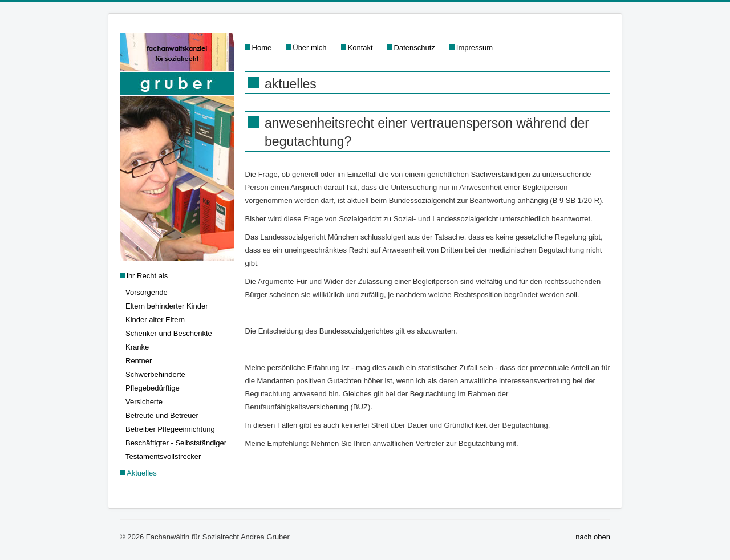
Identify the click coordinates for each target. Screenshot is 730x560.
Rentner (139, 361)
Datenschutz (415, 48)
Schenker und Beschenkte (169, 333)
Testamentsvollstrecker (163, 456)
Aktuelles (142, 473)
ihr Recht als (147, 276)
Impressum (474, 48)
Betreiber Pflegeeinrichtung (170, 429)
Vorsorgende (147, 292)
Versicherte (144, 402)
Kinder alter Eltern (155, 320)
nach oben (593, 537)
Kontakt (360, 48)
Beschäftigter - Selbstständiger (176, 443)
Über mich (309, 48)
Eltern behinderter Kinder (167, 306)
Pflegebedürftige (153, 388)
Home (262, 48)
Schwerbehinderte (155, 374)
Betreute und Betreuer (162, 415)
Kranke (137, 347)
